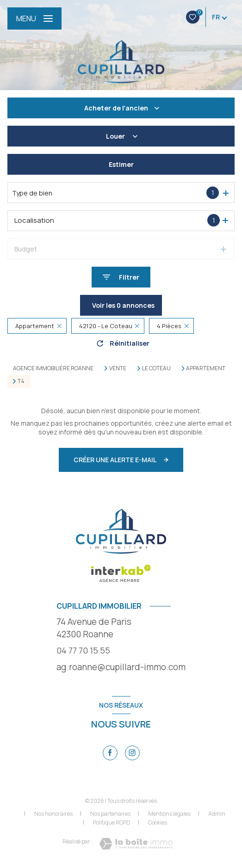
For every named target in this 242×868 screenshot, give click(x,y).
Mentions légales (169, 814)
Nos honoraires (53, 814)
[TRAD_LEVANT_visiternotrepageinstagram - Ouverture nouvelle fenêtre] (132, 753)
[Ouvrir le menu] (34, 18)
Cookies (158, 823)
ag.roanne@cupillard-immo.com (121, 667)
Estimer (121, 164)
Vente (118, 368)
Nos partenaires (110, 814)
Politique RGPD (112, 822)
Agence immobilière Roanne (53, 368)
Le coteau (156, 368)
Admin (217, 814)
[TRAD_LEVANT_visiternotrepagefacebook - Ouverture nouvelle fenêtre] (110, 753)
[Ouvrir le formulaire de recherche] (121, 277)
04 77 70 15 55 (83, 650)
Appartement (206, 368)
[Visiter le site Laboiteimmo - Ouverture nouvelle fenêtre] (136, 844)
